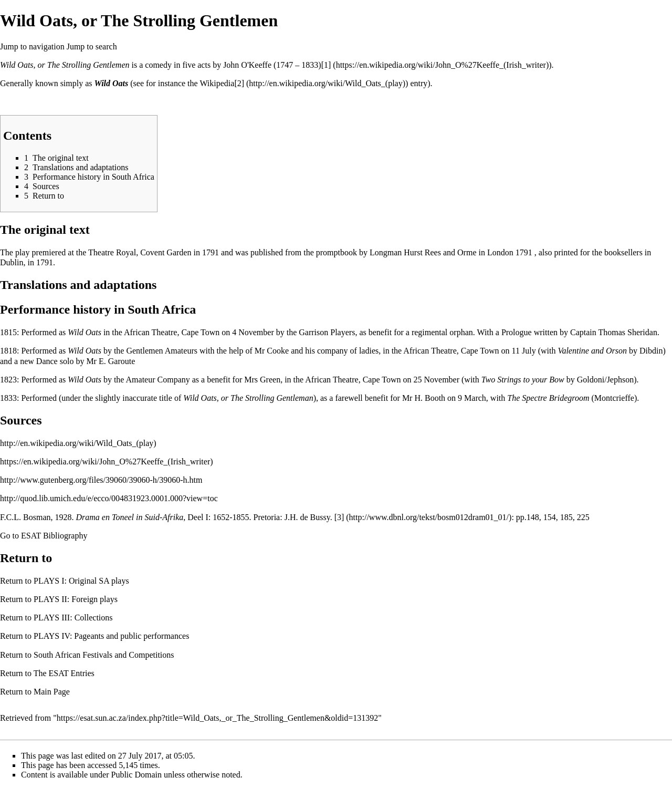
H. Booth (430, 398)
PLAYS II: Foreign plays (76, 599)
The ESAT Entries (64, 673)
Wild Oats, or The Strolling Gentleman (248, 398)
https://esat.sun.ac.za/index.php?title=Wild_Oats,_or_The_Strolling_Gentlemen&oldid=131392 (217, 718)
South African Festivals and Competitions (104, 655)
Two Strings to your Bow (523, 380)
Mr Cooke (272, 351)
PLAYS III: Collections (73, 618)
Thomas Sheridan (627, 332)
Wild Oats (112, 83)
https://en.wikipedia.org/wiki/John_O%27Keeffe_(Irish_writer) (107, 462)
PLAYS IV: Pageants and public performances (111, 636)
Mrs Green (262, 380)
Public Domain (136, 775)
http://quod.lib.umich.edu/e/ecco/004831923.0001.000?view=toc (109, 498)
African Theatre (150, 332)
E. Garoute (117, 361)
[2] (239, 83)
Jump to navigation (32, 46)
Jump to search (92, 46)
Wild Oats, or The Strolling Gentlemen (65, 65)
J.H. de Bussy (307, 517)
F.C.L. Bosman (25, 517)
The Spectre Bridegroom (548, 398)
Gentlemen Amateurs (162, 351)
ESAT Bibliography (54, 536)
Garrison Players (327, 332)
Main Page (52, 692)
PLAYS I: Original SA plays (81, 581)
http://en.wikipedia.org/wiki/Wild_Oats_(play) (78, 443)
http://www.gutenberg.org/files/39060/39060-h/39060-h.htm (101, 480)
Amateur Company (158, 380)
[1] (326, 65)
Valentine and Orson (592, 351)
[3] (339, 517)
